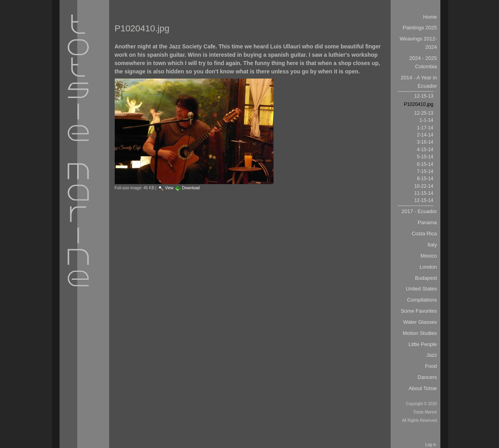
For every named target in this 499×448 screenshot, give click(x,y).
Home (430, 17)
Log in (431, 445)
